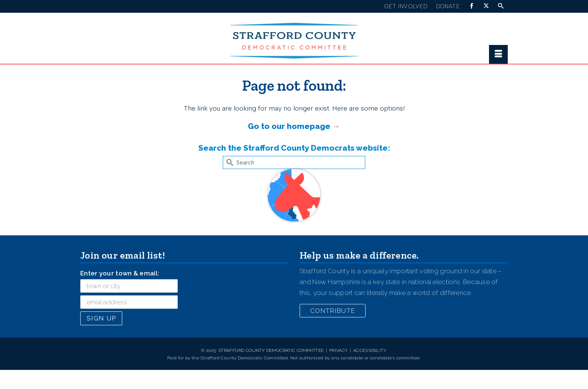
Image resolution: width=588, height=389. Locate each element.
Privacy (339, 350)
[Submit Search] (228, 162)
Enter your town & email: (120, 273)
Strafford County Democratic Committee (271, 350)
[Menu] (498, 54)
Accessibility (370, 350)
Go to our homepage (289, 126)
